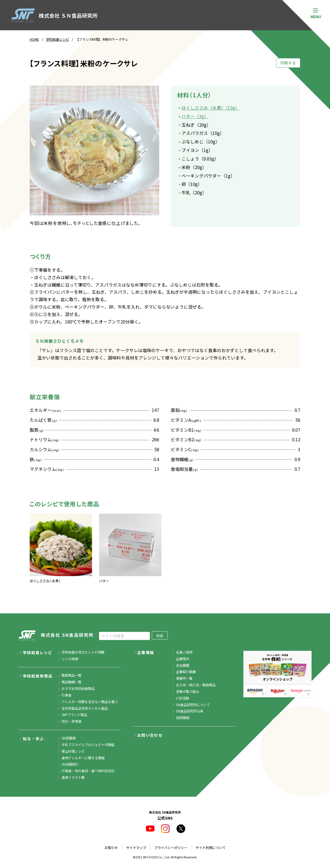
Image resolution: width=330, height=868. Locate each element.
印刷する (288, 63)
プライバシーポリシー (171, 848)
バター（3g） (195, 116)
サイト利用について (211, 848)
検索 (160, 636)
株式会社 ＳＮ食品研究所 (54, 16)
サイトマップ (136, 848)
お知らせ (111, 848)
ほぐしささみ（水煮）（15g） (211, 108)
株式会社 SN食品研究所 (56, 636)
